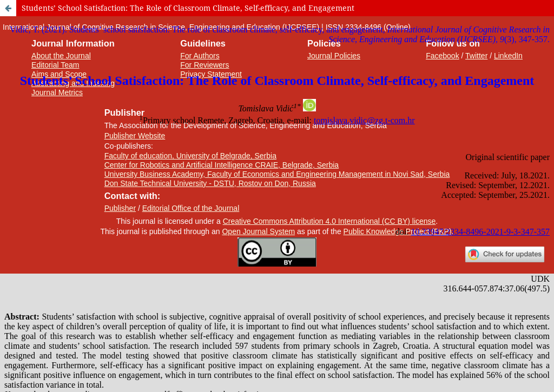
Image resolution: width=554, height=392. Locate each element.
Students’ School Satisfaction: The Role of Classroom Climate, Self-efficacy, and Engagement (188, 8)
